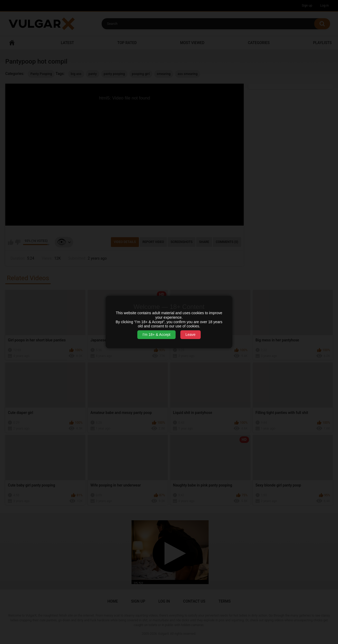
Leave (190, 335)
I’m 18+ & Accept (156, 335)
